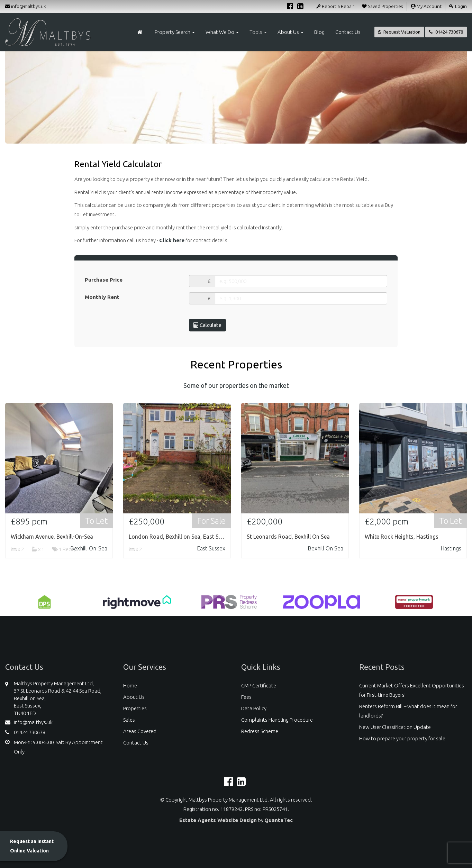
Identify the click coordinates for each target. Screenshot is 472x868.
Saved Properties (383, 6)
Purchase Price (104, 280)
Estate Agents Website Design (218, 820)
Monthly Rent (102, 297)
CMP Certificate (259, 686)
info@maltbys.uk (26, 6)
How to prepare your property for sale (402, 738)
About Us (291, 32)
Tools (258, 32)
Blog (319, 32)
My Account (426, 6)
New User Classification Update (395, 727)
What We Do (222, 32)
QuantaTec (279, 820)
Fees (246, 697)
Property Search (175, 32)
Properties (135, 708)
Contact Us (348, 32)
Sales (129, 720)
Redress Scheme (260, 731)
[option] (44, 605)
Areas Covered (140, 731)
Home (130, 686)
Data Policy (254, 708)
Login (458, 6)
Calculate (207, 325)
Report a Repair (335, 6)
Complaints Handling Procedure (277, 720)
